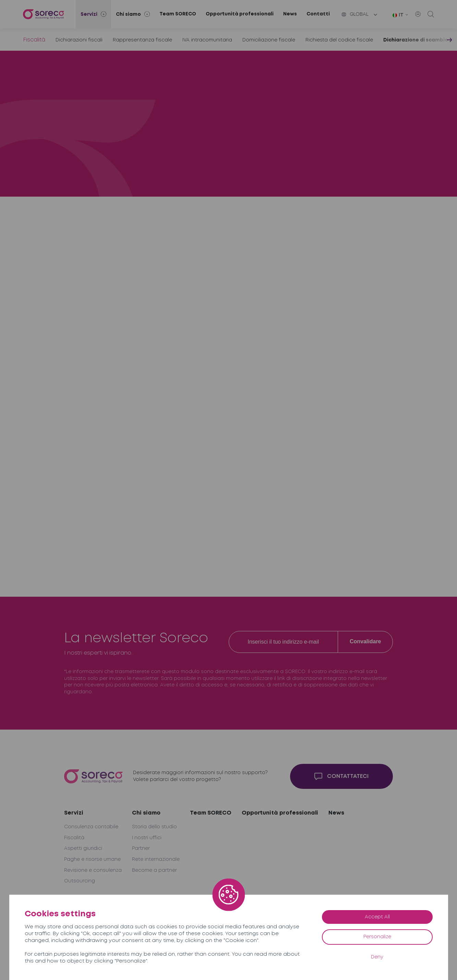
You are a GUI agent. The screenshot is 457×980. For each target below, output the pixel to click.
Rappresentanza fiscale (142, 40)
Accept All (377, 917)
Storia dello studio (154, 827)
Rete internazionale (156, 859)
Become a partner (154, 870)
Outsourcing (80, 881)
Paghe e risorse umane (92, 859)
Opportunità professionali (240, 14)
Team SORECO (178, 14)
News (290, 14)
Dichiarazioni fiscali (79, 40)
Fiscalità (34, 40)
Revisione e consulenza (93, 870)
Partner (141, 848)
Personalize (377, 937)
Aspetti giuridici (83, 848)
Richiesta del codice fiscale (339, 40)
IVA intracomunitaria (207, 40)
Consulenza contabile (91, 827)
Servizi (74, 813)
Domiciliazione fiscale (269, 40)
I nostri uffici (147, 838)
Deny (377, 957)
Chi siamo (146, 813)
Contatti (318, 14)
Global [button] (355, 14)
